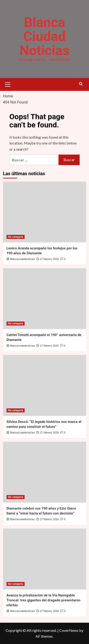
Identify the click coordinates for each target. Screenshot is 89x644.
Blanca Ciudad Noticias (44, 36)
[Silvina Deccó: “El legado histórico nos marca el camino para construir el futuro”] (45, 385)
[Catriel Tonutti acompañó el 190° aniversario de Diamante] (45, 299)
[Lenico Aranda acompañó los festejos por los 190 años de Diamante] (45, 212)
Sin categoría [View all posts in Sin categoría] (16, 237)
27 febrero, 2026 (49, 259)
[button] (8, 84)
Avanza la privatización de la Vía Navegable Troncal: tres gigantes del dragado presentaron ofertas (43, 600)
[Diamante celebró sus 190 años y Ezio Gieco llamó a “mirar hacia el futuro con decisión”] (45, 472)
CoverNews (69, 630)
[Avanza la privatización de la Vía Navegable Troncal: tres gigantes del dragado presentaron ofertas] (45, 559)
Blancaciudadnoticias (22, 259)
